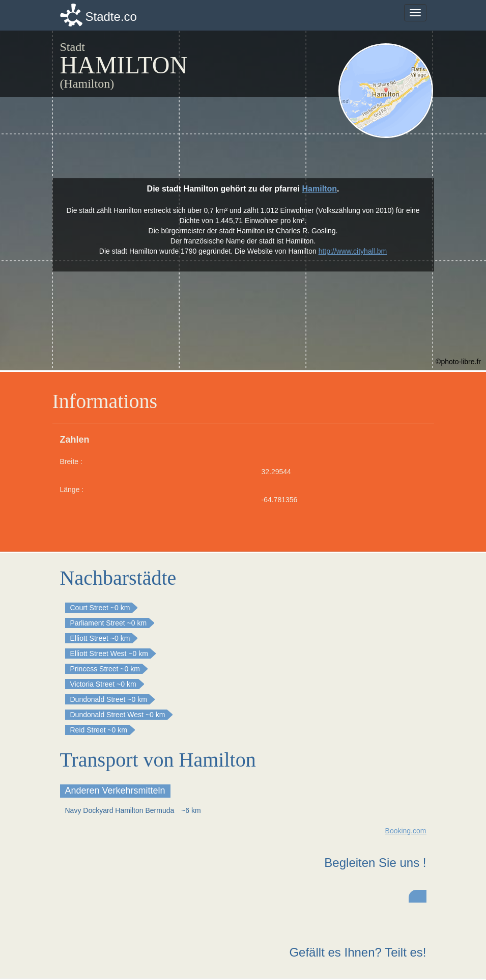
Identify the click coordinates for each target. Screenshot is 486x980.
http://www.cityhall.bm (353, 251)
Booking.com (406, 831)
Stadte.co (111, 17)
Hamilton (320, 189)
